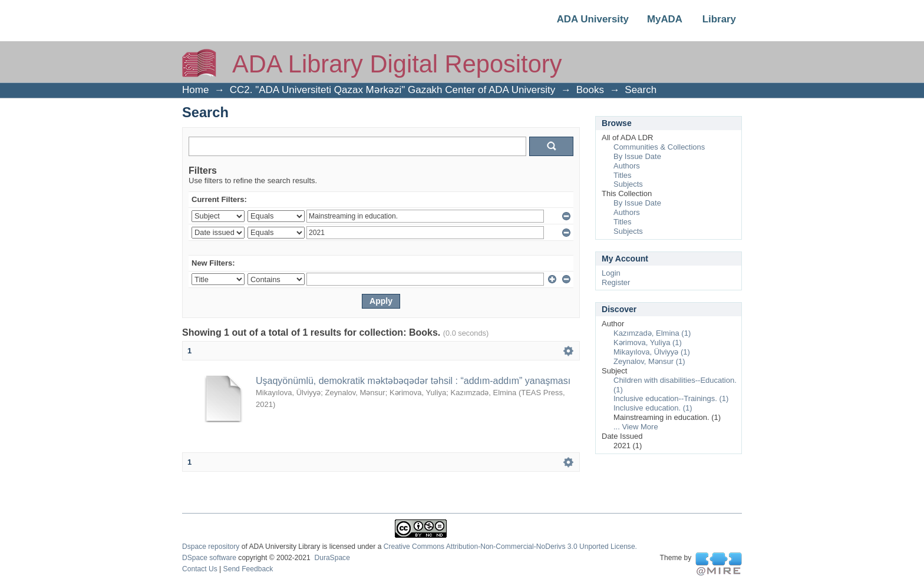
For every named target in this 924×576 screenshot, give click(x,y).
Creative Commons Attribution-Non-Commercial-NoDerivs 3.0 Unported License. (510, 547)
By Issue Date (637, 156)
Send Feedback (248, 569)
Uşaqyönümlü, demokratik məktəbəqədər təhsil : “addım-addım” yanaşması (413, 381)
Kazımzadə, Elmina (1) (652, 333)
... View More (636, 427)
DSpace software (209, 558)
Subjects (628, 184)
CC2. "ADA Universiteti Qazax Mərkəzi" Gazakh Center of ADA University (393, 90)
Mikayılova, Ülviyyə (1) (652, 352)
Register (616, 282)
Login (611, 273)
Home (195, 90)
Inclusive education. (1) (653, 408)
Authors (627, 166)
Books (590, 90)
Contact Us (200, 569)
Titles (623, 175)
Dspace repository (211, 547)
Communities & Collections (659, 147)
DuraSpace (332, 558)
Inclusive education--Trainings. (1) (671, 398)
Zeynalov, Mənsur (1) (649, 361)
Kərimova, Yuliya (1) (648, 342)
